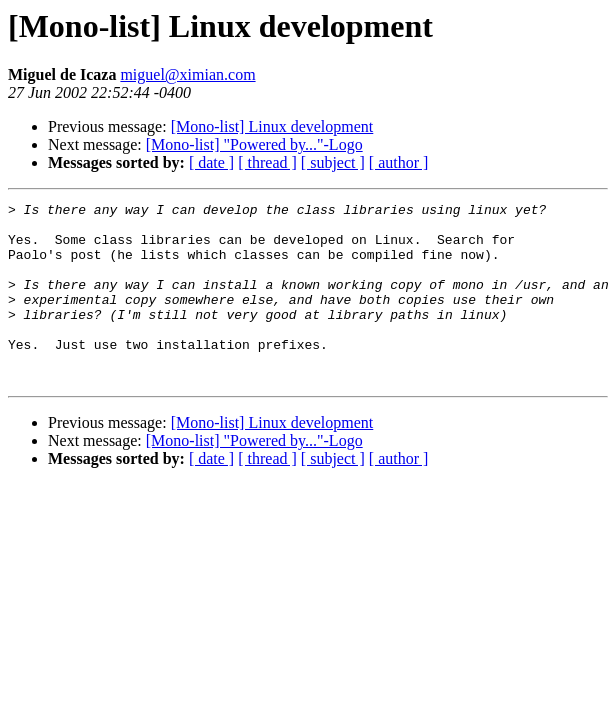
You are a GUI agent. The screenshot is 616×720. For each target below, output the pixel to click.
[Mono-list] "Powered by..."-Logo (254, 144)
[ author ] (399, 162)
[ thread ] (267, 162)
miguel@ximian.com (187, 74)
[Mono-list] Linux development (272, 126)
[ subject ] (333, 162)
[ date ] (211, 162)
